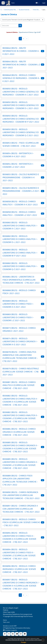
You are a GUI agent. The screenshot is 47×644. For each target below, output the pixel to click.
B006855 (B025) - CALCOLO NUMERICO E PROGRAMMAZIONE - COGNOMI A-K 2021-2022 (21, 177)
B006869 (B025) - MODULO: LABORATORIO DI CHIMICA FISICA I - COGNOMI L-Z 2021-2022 (18, 317)
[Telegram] (25, 634)
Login (44, 3)
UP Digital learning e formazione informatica (17, 628)
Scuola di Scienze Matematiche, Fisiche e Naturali (25, 10)
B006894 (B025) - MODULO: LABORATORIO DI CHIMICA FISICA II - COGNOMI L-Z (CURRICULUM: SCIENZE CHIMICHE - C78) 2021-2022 (19, 554)
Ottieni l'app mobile (9, 612)
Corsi (1, 10)
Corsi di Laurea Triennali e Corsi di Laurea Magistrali (10, 10)
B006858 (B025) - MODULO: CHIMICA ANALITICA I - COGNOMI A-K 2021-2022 (20, 203)
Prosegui (24, 642)
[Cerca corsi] (10, 26)
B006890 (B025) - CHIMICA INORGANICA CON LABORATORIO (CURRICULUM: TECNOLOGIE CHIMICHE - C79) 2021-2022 (21, 495)
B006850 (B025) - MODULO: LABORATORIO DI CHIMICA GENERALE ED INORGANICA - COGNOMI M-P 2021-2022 (21, 119)
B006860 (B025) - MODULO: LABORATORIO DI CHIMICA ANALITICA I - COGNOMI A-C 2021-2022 (20, 225)
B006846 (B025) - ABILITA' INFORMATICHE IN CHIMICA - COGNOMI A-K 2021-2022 (21, 51)
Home (5, 620)
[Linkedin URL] (13, 634)
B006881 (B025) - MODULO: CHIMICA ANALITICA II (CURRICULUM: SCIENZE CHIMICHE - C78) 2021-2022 (19, 385)
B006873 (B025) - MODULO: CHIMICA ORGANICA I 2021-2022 (19, 329)
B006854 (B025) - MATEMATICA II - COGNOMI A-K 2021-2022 (18, 155)
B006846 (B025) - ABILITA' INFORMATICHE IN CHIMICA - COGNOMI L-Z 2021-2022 (21, 64)
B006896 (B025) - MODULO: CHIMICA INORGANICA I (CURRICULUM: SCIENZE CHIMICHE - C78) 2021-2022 (19, 569)
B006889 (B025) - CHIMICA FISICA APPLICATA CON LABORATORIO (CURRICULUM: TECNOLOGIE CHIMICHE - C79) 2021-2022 (20, 480)
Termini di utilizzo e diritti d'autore (33, 640)
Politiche (6, 610)
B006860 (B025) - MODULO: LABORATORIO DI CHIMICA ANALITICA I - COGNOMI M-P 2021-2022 (20, 253)
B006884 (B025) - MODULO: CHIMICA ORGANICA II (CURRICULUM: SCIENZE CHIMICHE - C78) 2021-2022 (19, 432)
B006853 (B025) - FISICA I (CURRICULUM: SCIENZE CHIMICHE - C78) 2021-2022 (21, 144)
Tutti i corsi (6, 622)
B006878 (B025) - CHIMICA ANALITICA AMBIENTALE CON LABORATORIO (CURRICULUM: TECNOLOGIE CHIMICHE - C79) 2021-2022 (20, 356)
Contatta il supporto (10, 630)
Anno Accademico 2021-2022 (37, 10)
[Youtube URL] (17, 634)
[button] (38, 3)
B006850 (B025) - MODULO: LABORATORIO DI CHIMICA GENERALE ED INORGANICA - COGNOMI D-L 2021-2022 (21, 105)
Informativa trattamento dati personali (15, 640)
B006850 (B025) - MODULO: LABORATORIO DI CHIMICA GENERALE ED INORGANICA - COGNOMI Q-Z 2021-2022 (21, 132)
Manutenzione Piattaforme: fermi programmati (18, 614)
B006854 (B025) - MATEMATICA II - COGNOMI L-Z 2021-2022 (18, 165)
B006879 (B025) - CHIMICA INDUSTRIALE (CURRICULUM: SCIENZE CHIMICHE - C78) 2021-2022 (21, 372)
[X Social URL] (9, 634)
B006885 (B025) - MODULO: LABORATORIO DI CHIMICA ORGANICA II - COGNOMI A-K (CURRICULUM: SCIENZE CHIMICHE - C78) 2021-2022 (20, 447)
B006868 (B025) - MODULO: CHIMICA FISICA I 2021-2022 (19, 292)
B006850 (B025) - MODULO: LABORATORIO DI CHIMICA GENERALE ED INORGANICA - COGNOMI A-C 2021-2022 (21, 92)
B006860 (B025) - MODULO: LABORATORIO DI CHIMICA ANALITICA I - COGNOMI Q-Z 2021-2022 (20, 266)
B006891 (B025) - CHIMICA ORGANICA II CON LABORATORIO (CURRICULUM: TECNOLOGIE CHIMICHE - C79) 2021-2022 (21, 509)
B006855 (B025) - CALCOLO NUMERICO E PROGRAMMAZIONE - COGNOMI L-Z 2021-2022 (21, 191)
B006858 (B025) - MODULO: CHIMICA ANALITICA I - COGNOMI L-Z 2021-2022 (20, 213)
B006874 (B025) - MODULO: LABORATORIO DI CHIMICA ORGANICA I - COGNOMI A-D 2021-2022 (20, 341)
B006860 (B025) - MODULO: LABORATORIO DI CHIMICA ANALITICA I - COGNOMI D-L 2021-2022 (20, 239)
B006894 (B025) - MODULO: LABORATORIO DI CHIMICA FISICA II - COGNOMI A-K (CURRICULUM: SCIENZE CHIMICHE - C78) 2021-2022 (19, 537)
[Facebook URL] (5, 634)
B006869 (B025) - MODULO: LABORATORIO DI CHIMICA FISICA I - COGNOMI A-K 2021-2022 (18, 304)
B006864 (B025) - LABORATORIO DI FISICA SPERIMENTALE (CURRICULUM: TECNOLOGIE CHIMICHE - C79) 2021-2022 (21, 280)
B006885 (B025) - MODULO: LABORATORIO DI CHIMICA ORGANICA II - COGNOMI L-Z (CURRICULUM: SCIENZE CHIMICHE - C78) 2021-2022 (20, 464)
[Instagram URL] (21, 634)
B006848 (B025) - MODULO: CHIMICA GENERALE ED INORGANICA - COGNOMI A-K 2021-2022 (21, 78)
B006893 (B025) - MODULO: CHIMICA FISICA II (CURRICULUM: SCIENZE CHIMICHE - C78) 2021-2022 (21, 522)
